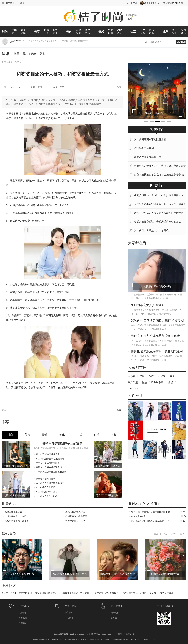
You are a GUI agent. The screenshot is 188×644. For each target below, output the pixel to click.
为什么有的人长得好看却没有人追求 (155, 336)
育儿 (151, 30)
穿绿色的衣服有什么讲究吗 (49, 467)
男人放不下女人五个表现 (161, 593)
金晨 (171, 382)
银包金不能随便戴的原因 (48, 454)
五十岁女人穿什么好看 (47, 496)
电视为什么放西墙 (13, 512)
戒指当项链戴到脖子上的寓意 (62, 444)
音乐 (183, 33)
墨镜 (145, 382)
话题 (119, 33)
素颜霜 (132, 376)
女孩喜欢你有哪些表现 (46, 593)
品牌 (23, 33)
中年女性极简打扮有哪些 (48, 463)
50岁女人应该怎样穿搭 (47, 492)
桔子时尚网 (116, 613)
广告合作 (69, 618)
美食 (143, 33)
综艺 (175, 33)
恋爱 (119, 30)
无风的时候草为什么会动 (16, 521)
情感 (101, 32)
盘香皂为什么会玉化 (75, 521)
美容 (37, 32)
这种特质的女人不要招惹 (134, 593)
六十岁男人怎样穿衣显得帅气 (50, 483)
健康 (78, 33)
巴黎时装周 (157, 382)
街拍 (23, 30)
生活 (133, 32)
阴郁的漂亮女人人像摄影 (148, 305)
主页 (4, 62)
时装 (14, 33)
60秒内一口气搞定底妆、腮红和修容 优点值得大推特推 (157, 321)
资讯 (151, 33)
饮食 (172, 376)
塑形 (87, 33)
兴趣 (114, 435)
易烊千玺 (133, 382)
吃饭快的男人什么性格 (15, 516)
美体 (69, 32)
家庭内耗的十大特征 (75, 512)
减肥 (78, 30)
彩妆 (55, 30)
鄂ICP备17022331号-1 (125, 634)
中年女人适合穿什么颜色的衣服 (51, 472)
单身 (110, 30)
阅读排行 (157, 185)
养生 (55, 33)
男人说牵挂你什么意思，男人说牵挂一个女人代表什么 (150, 521)
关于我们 (23, 613)
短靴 (163, 376)
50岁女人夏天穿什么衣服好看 (50, 459)
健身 (87, 30)
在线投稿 (23, 618)
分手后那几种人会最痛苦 (107, 593)
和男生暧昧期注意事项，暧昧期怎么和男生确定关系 (157, 352)
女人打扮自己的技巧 (46, 487)
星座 (143, 30)
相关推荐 (157, 129)
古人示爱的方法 (139, 516)
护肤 (46, 30)
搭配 (14, 30)
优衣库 (153, 376)
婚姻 (110, 33)
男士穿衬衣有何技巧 (46, 479)
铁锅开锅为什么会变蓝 (76, 516)
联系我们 (23, 623)
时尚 (5, 32)
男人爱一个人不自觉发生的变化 (17, 593)
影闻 (183, 30)
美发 (46, 33)
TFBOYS (133, 389)
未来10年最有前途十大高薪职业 (76, 593)
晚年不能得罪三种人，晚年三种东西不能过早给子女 (150, 512)
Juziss (114, 618)
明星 (175, 30)
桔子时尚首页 (8, 3)
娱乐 (165, 32)
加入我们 (69, 613)
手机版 (21, 3)
